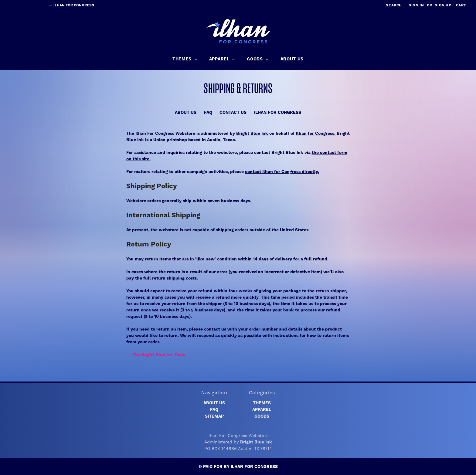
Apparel (262, 410)
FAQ (208, 113)
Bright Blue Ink (253, 134)
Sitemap (214, 416)
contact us (216, 329)
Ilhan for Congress (278, 113)
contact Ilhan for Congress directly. (282, 172)
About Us (186, 113)
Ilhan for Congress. (316, 134)
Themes (262, 403)
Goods (262, 416)
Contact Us (233, 113)
